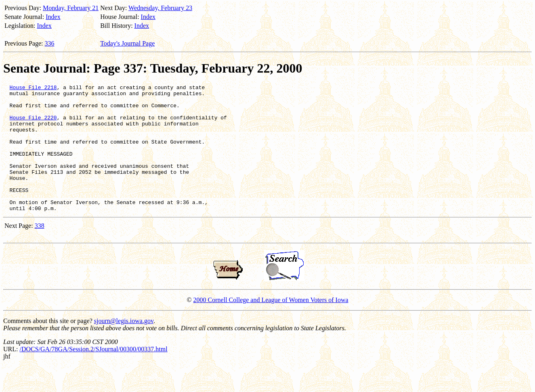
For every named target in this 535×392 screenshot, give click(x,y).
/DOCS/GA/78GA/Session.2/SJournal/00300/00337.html (93, 374)
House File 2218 (33, 88)
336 (50, 43)
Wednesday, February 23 (160, 8)
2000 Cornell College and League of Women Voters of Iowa (271, 325)
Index (53, 17)
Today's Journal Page (127, 43)
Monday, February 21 (71, 8)
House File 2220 (33, 125)
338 (40, 251)
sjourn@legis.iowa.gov (124, 346)
